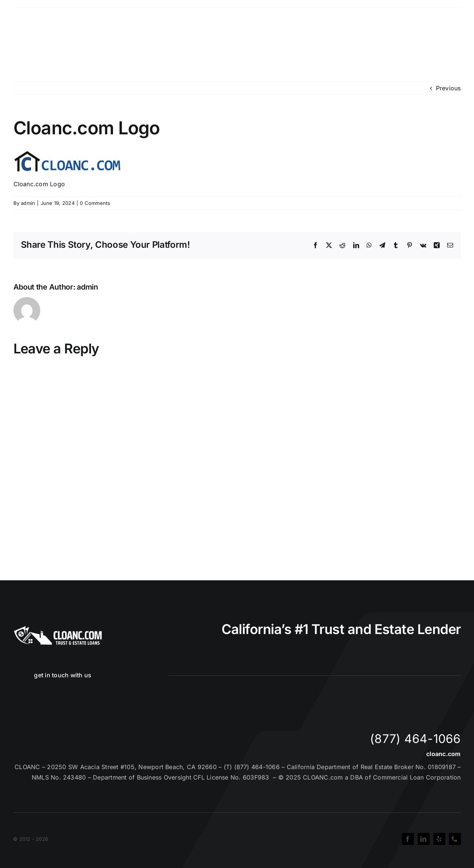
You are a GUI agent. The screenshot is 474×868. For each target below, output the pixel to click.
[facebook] (408, 839)
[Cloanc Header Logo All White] (58, 628)
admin (28, 203)
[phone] (455, 839)
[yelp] (439, 839)
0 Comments (95, 203)
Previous (448, 88)
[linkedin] (424, 839)
